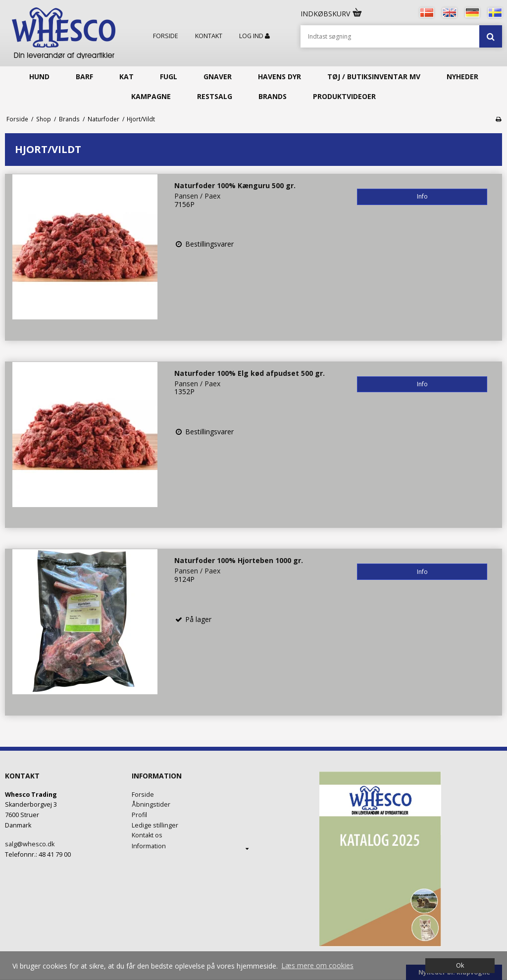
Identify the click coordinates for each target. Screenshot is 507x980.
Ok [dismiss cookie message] (460, 965)
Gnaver (218, 77)
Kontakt (209, 36)
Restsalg (215, 96)
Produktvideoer (344, 96)
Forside (166, 36)
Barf (84, 77)
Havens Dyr (279, 77)
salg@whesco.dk (30, 844)
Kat (127, 77)
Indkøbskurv (332, 14)
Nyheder (462, 77)
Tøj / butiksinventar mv (374, 77)
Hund (39, 77)
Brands (273, 96)
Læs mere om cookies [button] (317, 965)
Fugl (169, 77)
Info (422, 196)
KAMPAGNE (151, 96)
